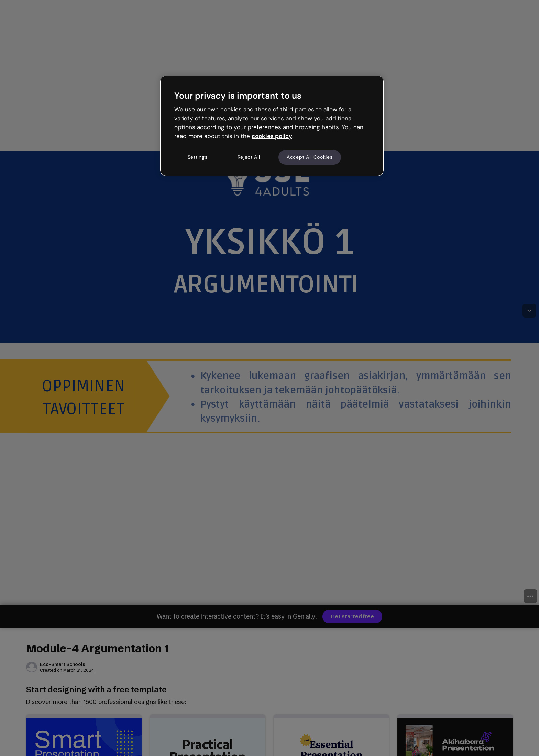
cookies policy (272, 136)
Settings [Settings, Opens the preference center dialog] (198, 157)
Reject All (249, 157)
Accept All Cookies (310, 157)
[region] (272, 126)
